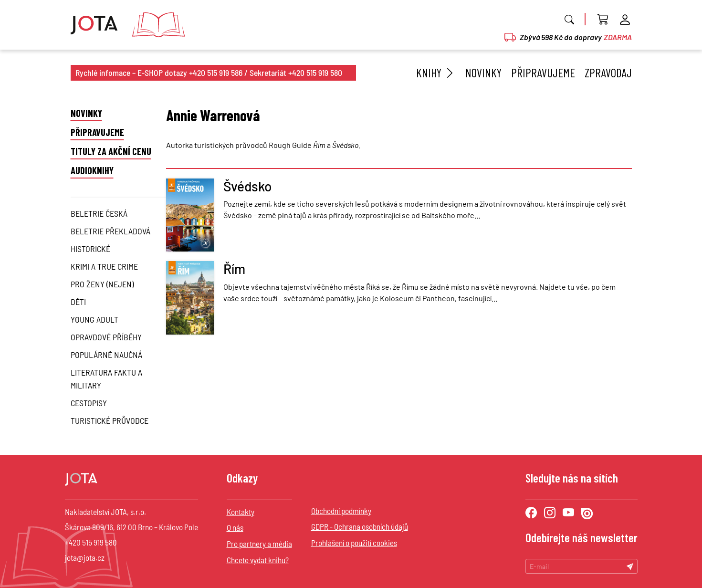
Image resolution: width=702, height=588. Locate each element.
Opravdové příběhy (106, 337)
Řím (234, 269)
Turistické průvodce (110, 420)
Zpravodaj (608, 73)
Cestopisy (89, 403)
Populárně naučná (106, 355)
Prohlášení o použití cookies (354, 543)
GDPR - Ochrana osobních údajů (360, 526)
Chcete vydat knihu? (258, 560)
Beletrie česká (99, 213)
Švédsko (248, 186)
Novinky (483, 73)
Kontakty (241, 512)
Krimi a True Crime (104, 266)
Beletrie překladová (110, 231)
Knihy (436, 73)
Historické (90, 249)
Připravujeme (543, 73)
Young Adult (94, 319)
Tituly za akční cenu (111, 151)
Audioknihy (92, 170)
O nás (235, 527)
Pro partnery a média (259, 544)
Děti (78, 302)
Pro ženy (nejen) (102, 284)
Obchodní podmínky (341, 511)
